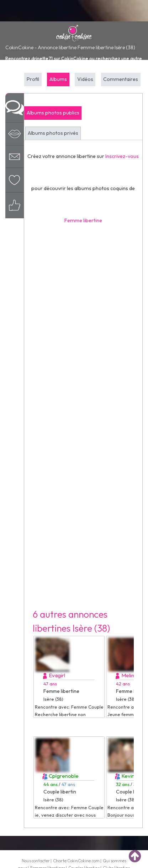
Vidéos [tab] (85, 79)
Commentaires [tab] (121, 79)
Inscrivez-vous (122, 156)
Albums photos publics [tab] (53, 113)
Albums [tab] (58, 79)
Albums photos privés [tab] (53, 133)
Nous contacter (36, 861)
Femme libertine (83, 220)
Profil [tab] (33, 79)
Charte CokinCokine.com (76, 861)
